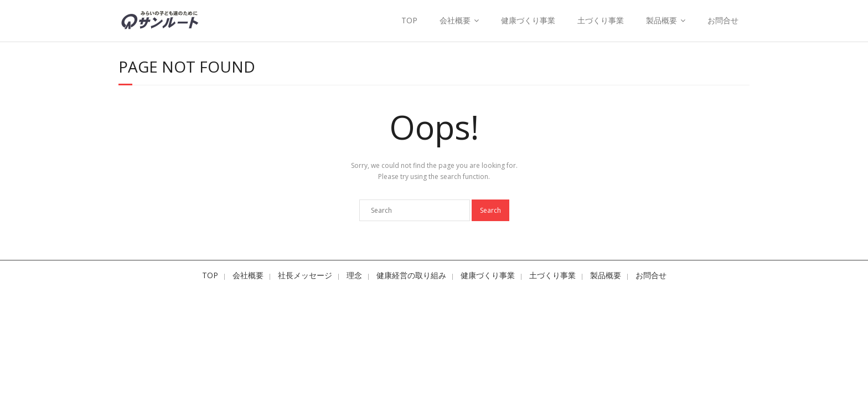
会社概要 (455, 20)
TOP (409, 20)
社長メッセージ (305, 275)
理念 (354, 275)
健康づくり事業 (528, 20)
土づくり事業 (601, 20)
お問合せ (723, 20)
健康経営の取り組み (411, 275)
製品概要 (662, 20)
